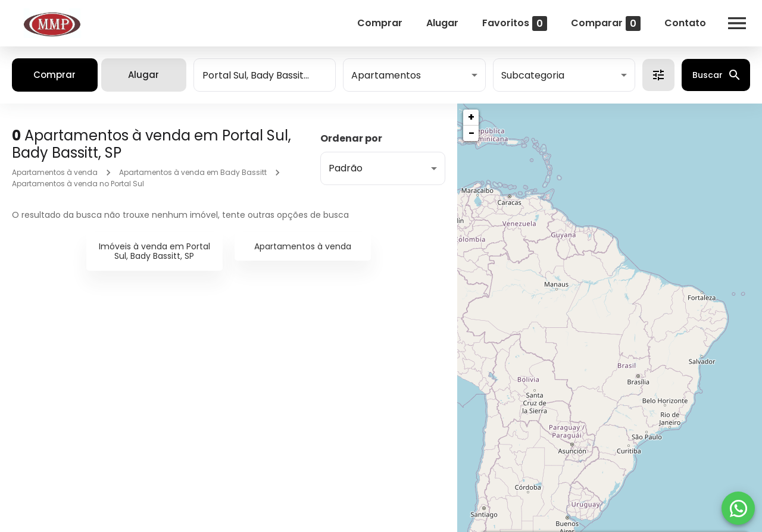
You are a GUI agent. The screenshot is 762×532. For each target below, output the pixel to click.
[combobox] (265, 75)
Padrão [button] (346, 168)
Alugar (442, 23)
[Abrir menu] (737, 23)
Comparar (606, 24)
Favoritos (515, 24)
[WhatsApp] (738, 508)
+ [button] (471, 117)
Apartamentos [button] (386, 75)
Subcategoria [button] (533, 75)
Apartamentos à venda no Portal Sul (78, 184)
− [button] (471, 133)
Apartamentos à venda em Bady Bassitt (193, 172)
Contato (685, 23)
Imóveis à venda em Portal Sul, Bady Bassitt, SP (154, 251)
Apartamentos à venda (55, 172)
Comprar (380, 23)
